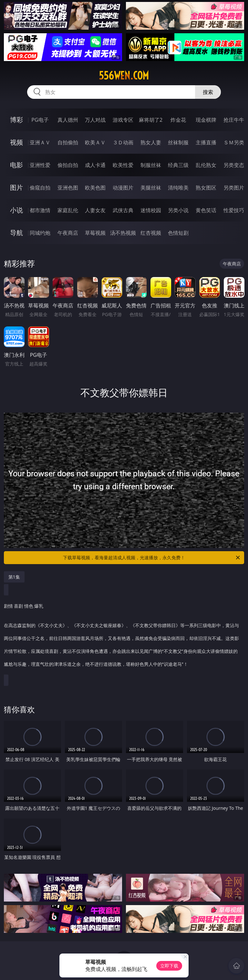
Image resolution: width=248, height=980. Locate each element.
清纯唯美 (178, 188)
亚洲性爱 (40, 165)
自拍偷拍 (68, 142)
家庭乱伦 (68, 210)
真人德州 (68, 120)
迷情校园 (151, 210)
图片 (16, 187)
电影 (16, 165)
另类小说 (178, 210)
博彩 (16, 120)
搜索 (208, 92)
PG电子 (40, 120)
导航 (16, 233)
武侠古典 (123, 210)
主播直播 (206, 142)
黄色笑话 (206, 210)
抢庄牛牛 (234, 120)
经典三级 (178, 165)
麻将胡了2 (151, 120)
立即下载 (169, 966)
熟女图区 (206, 188)
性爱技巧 (234, 210)
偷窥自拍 (40, 188)
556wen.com (124, 76)
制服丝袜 (151, 165)
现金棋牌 (206, 120)
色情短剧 (178, 233)
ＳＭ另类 (234, 142)
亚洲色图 (68, 188)
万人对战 (95, 120)
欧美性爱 (123, 165)
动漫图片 (123, 188)
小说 (16, 210)
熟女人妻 (151, 142)
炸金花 (178, 120)
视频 (16, 142)
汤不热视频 (123, 233)
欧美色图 (95, 188)
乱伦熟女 (206, 165)
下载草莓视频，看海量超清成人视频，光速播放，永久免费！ (152, 558)
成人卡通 (95, 165)
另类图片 (234, 188)
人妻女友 (95, 210)
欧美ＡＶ (95, 142)
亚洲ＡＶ (40, 142)
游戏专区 (123, 120)
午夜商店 (68, 233)
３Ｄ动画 (123, 142)
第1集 (14, 577)
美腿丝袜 (151, 188)
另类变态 (234, 165)
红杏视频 (151, 233)
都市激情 (40, 210)
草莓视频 (95, 233)
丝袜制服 (178, 142)
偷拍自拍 (68, 165)
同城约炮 (40, 233)
